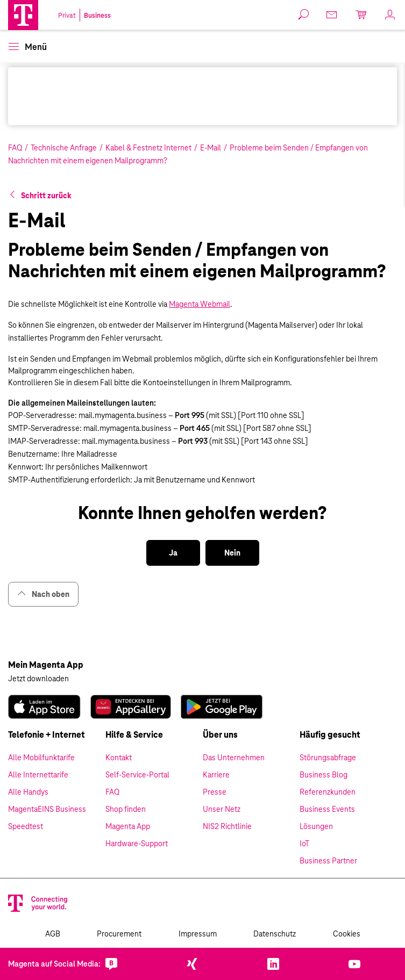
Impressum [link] (198, 934)
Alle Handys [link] (28, 792)
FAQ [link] (112, 792)
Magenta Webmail (200, 304)
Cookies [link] (347, 934)
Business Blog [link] (324, 775)
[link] (44, 707)
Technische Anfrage (64, 148)
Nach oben (43, 594)
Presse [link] (215, 792)
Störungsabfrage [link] (328, 758)
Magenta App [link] (128, 826)
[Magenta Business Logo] (23, 15)
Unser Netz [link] (222, 809)
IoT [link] (304, 844)
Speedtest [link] (26, 826)
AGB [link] (53, 934)
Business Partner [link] (328, 861)
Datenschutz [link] (275, 934)
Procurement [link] (119, 934)
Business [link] (97, 16)
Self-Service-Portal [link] (137, 775)
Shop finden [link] (126, 809)
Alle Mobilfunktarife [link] (41, 758)
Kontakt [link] (119, 758)
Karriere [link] (216, 775)
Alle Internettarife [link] (38, 775)
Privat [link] (67, 16)
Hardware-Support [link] (137, 844)
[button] (23, 15)
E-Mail (211, 148)
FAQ (15, 148)
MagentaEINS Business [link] (47, 809)
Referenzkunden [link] (328, 792)
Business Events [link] (327, 809)
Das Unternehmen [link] (234, 758)
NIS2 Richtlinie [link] (227, 826)
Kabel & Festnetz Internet (148, 148)
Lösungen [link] (316, 826)
